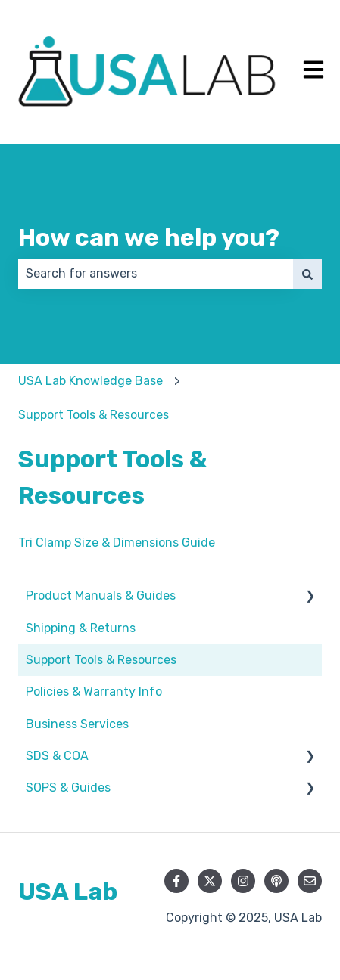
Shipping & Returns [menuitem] (81, 628)
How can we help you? (149, 237)
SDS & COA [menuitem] (57, 756)
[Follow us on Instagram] (243, 881)
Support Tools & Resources (94, 415)
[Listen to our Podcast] (276, 881)
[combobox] (156, 274)
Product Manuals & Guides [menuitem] (101, 595)
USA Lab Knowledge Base (90, 381)
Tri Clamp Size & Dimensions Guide (117, 543)
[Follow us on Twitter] (210, 881)
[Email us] (310, 881)
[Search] (307, 274)
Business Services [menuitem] (77, 724)
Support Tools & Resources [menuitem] (101, 660)
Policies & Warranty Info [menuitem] (94, 692)
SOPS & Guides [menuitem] (68, 788)
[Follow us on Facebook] (176, 881)
